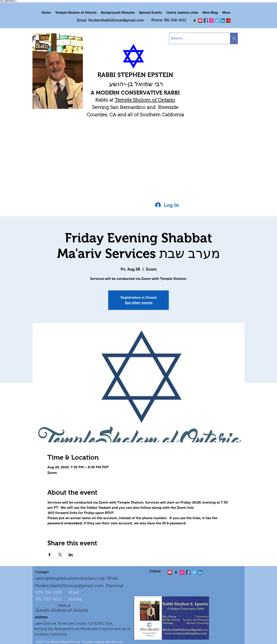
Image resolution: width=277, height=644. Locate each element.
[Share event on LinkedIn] (71, 555)
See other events (139, 303)
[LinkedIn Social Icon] (223, 21)
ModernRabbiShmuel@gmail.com (116, 21)
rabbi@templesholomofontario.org (70, 579)
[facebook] (206, 21)
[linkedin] (211, 21)
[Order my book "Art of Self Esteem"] (195, 21)
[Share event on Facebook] (49, 555)
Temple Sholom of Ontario (145, 100)
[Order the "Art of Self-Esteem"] (176, 572)
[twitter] (200, 21)
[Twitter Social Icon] (217, 21)
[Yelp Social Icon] (228, 21)
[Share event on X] (60, 555)
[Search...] (196, 38)
